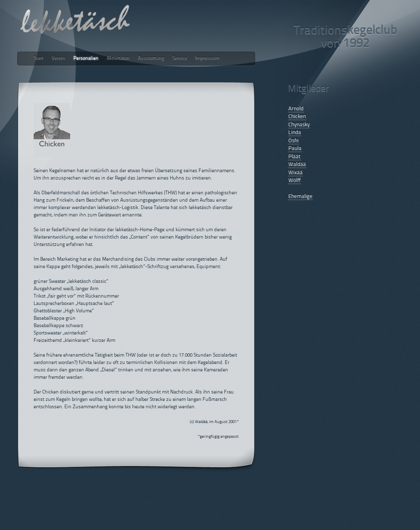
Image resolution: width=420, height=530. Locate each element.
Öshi (293, 141)
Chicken (297, 117)
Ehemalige (300, 197)
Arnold (296, 109)
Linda (295, 133)
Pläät (294, 157)
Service (180, 59)
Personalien (86, 59)
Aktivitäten (118, 59)
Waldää (297, 165)
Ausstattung (151, 59)
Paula (295, 149)
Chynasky (299, 125)
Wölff (294, 181)
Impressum (207, 59)
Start (39, 59)
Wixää (296, 173)
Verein (58, 59)
